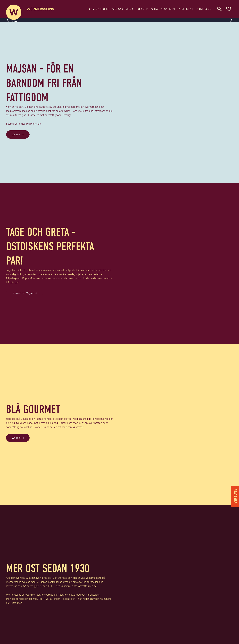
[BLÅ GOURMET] (179, 424)
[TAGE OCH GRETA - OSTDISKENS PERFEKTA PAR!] (179, 263)
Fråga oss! (235, 497)
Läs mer (16, 134)
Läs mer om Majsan (23, 293)
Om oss (204, 8)
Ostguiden (99, 8)
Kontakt (186, 8)
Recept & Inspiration (156, 8)
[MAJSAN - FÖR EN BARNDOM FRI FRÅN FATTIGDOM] (179, 102)
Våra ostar (123, 8)
